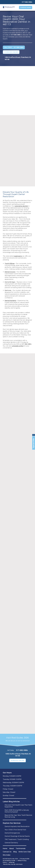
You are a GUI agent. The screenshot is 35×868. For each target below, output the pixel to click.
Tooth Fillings (10, 263)
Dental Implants (10, 301)
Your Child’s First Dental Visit (15, 830)
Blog (15, 852)
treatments (18, 256)
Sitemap (12, 862)
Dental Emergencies (12, 833)
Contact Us (7, 852)
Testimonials (21, 848)
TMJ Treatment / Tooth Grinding (17, 839)
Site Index (7, 855)
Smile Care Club (25, 852)
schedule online (18, 346)
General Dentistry (11, 843)
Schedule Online (26, 8)
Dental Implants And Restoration (17, 826)
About (12, 848)
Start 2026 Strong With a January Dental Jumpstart (17, 811)
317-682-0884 (16, 35)
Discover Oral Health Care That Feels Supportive (18, 806)
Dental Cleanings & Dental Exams (17, 836)
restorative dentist (21, 206)
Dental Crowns (10, 272)
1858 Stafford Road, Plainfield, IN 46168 (18, 58)
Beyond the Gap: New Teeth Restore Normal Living (18, 816)
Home (5, 848)
